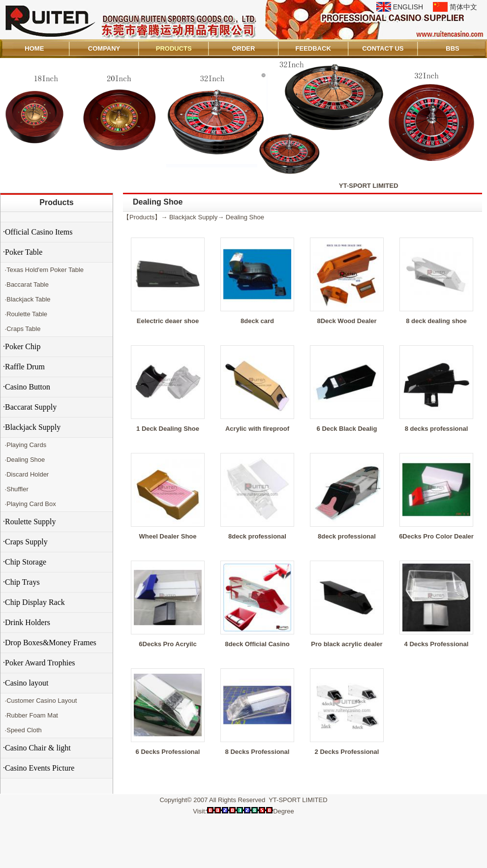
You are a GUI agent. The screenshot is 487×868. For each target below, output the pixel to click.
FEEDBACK (313, 48)
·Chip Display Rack (34, 602)
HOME (34, 48)
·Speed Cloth (22, 730)
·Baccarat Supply (30, 407)
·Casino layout (26, 683)
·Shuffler (16, 489)
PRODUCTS (174, 48)
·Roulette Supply (30, 522)
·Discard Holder (26, 474)
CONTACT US (383, 48)
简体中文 (463, 7)
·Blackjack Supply (32, 427)
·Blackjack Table (27, 299)
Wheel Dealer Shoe (167, 536)
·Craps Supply (25, 542)
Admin (14, 859)
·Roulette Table (25, 314)
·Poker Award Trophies (39, 663)
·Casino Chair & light (37, 748)
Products (56, 202)
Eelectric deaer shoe (168, 321)
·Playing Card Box (30, 504)
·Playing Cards (25, 445)
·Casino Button (27, 387)
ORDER (243, 48)
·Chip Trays (21, 582)
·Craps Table (22, 329)
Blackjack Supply (193, 217)
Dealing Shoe (245, 217)
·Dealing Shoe (24, 460)
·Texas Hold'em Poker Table (43, 270)
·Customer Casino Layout (40, 701)
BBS (452, 48)
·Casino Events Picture (39, 768)
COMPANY (104, 48)
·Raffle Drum (24, 367)
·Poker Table (23, 252)
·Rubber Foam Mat (30, 715)
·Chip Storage (25, 562)
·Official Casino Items (38, 232)
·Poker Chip (22, 346)
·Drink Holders (27, 622)
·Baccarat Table (26, 284)
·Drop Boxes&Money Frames (50, 643)
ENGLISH (408, 7)
